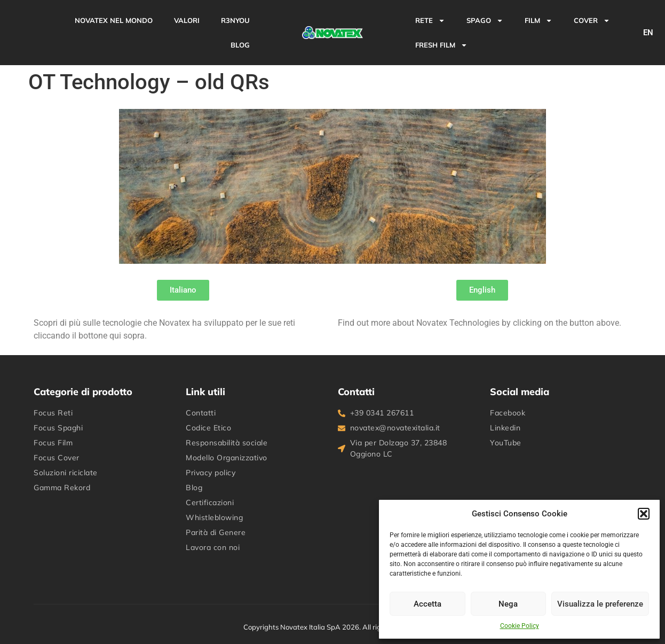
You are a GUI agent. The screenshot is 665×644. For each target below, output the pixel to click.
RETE (430, 21)
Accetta (427, 604)
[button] (644, 514)
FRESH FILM (441, 45)
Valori (187, 20)
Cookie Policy (520, 626)
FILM (539, 21)
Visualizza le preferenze (600, 604)
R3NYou (235, 20)
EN (648, 33)
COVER (592, 21)
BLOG (240, 45)
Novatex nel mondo (114, 20)
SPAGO (485, 21)
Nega (508, 604)
